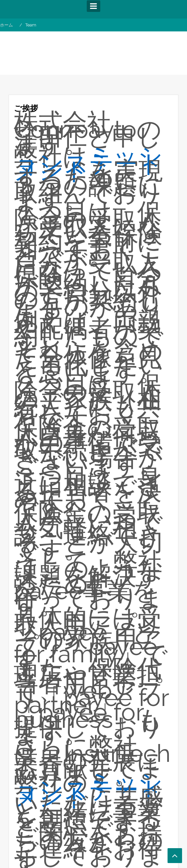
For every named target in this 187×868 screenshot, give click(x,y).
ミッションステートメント (89, 163)
